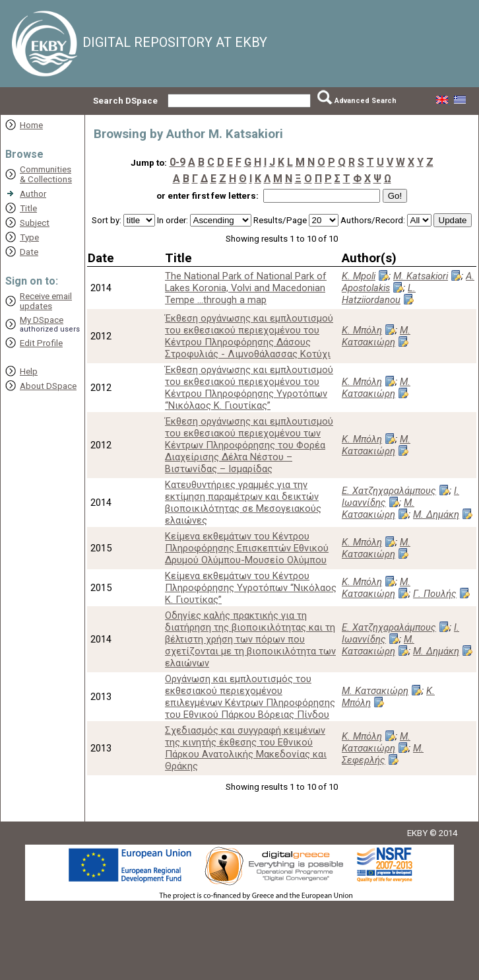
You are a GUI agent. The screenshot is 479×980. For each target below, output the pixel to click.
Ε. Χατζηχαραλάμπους (389, 491)
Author (33, 194)
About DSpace (48, 386)
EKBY (417, 833)
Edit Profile (41, 343)
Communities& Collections (46, 174)
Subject (35, 223)
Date (29, 252)
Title (28, 208)
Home (31, 125)
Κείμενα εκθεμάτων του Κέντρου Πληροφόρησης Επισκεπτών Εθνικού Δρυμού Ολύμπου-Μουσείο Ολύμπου (247, 548)
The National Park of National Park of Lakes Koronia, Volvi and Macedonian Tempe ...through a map (246, 288)
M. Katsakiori (421, 276)
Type (29, 237)
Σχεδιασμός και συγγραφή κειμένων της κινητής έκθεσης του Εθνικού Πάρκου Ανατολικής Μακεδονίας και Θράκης (246, 748)
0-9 (177, 162)
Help (29, 371)
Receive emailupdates (46, 301)
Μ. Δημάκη (436, 514)
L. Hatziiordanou (379, 294)
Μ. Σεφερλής (383, 754)
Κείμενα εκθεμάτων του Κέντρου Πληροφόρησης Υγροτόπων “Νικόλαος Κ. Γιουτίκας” (251, 588)
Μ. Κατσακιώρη (376, 336)
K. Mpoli (359, 276)
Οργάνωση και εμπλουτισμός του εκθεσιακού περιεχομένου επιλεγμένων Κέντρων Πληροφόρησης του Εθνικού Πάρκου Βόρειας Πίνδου (250, 697)
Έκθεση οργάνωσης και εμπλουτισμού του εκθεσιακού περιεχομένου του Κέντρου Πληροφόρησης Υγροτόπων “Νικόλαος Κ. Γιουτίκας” (249, 388)
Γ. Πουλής (435, 594)
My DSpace (42, 320)
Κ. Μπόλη (362, 330)
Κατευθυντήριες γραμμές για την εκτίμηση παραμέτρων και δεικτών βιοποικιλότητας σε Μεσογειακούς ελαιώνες (243, 503)
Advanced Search (366, 101)
